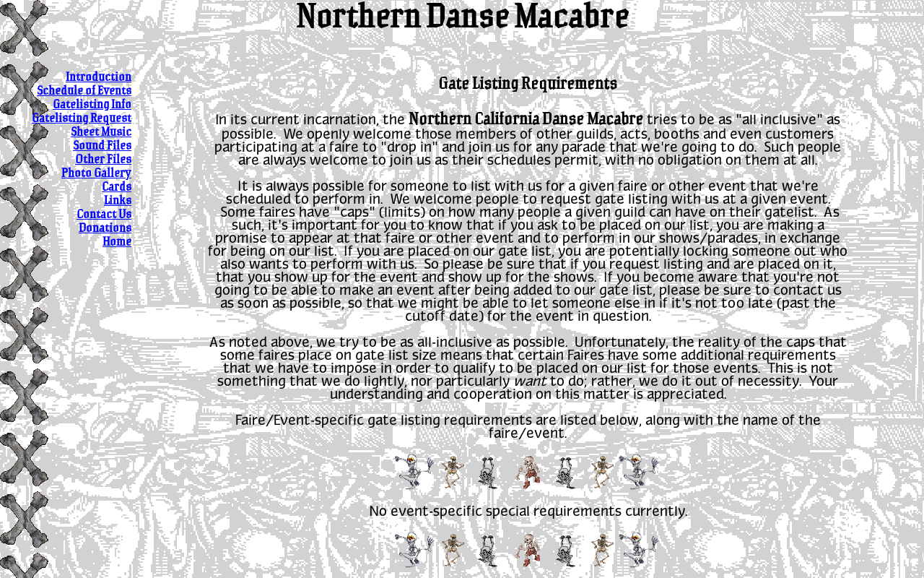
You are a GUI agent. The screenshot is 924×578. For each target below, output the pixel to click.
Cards (117, 187)
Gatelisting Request (82, 119)
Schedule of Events (84, 91)
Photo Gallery (96, 174)
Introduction (99, 78)
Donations (105, 229)
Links (118, 201)
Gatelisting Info (92, 105)
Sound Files (102, 146)
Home (117, 242)
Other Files (103, 160)
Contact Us (104, 215)
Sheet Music (101, 133)
